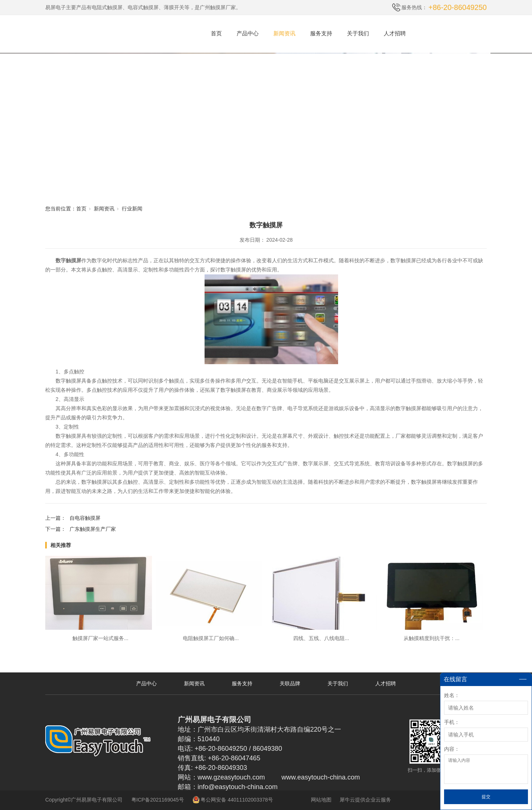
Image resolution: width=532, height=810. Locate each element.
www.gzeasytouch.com (231, 777)
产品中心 (248, 33)
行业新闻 (132, 209)
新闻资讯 (284, 33)
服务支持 (321, 33)
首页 (216, 33)
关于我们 (358, 33)
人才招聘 (395, 33)
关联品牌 (290, 683)
